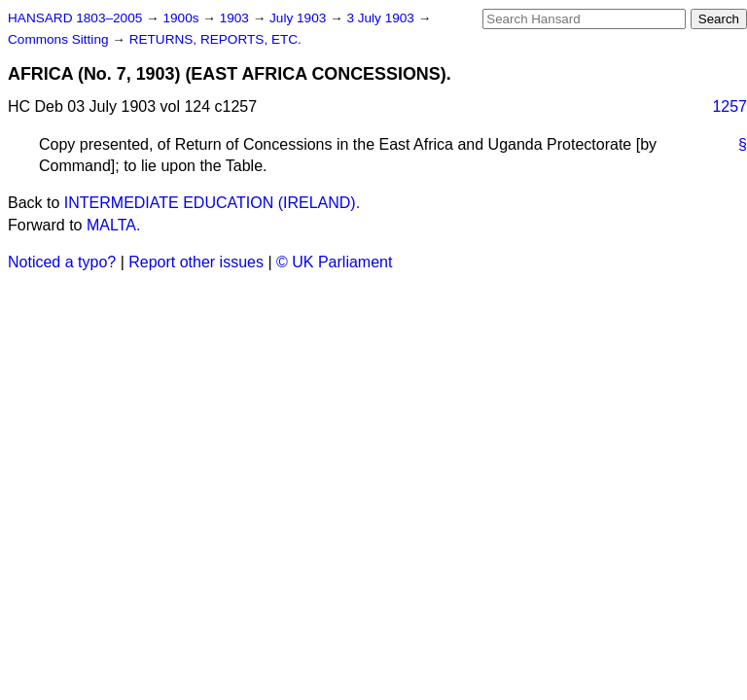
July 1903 (300, 18)
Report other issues (196, 262)
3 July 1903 (382, 18)
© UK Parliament (334, 262)
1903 (236, 18)
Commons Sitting (60, 39)
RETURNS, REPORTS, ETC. (215, 39)
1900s (182, 18)
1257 (729, 106)
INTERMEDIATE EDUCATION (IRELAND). (212, 203)
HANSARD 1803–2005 (75, 18)
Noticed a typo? (62, 262)
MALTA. (113, 225)
